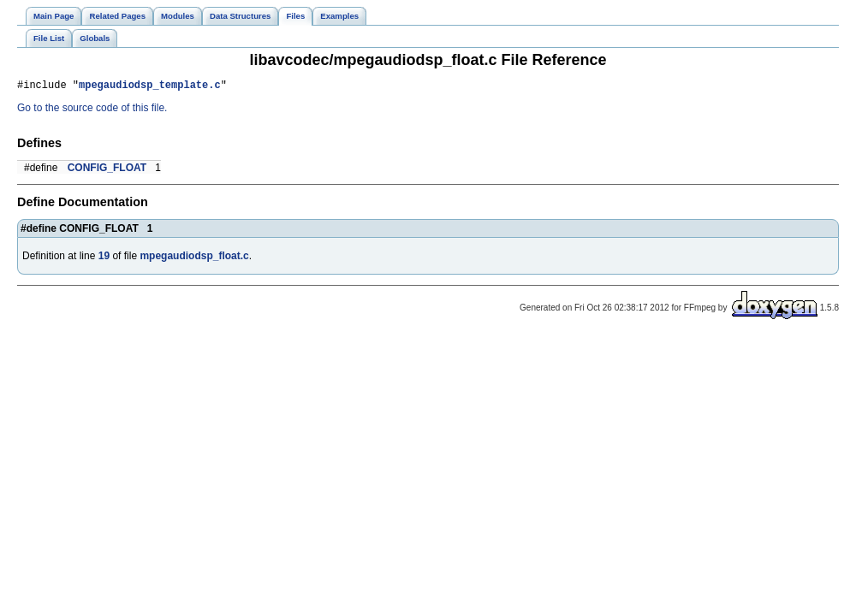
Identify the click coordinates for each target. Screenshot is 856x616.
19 (104, 258)
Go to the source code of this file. (92, 110)
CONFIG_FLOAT (107, 170)
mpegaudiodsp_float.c (194, 258)
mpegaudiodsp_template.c (150, 87)
